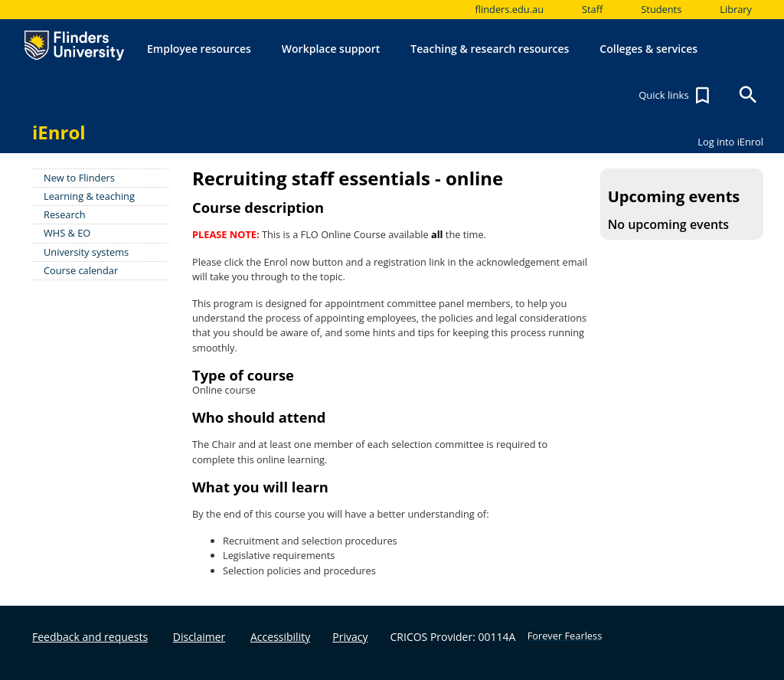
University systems (86, 252)
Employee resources (199, 49)
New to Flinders (79, 178)
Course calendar (81, 270)
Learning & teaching (89, 196)
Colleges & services (648, 49)
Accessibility (280, 637)
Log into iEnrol (730, 142)
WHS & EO (67, 233)
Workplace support (331, 49)
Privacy (350, 637)
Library (736, 9)
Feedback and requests (90, 637)
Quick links (676, 96)
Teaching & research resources (490, 49)
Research (65, 214)
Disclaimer (199, 637)
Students (661, 9)
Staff (592, 9)
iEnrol (59, 132)
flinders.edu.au (509, 9)
